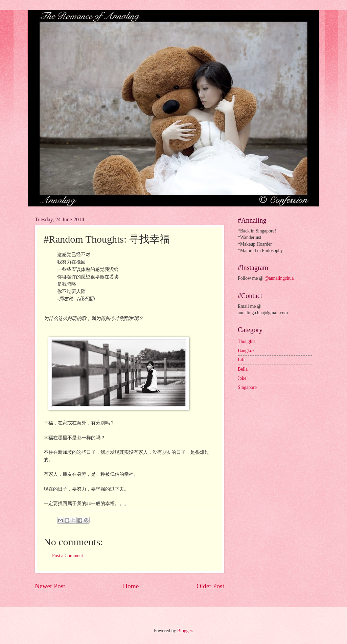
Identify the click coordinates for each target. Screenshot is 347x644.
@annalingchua (279, 278)
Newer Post (50, 586)
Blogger (185, 631)
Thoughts (247, 341)
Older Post (210, 586)
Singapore (247, 387)
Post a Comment (67, 556)
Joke (242, 378)
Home (131, 586)
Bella (243, 369)
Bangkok (246, 351)
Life (242, 360)
